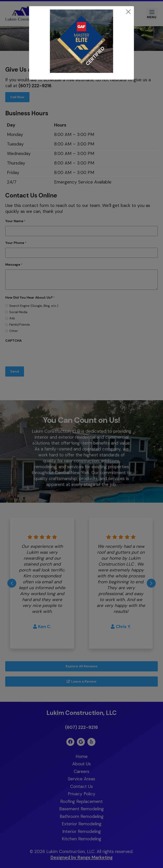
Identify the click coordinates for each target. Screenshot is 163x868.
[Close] (128, 12)
